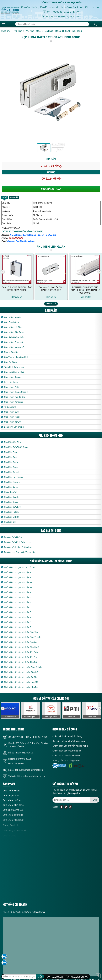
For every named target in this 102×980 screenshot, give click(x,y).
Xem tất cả (51, 304)
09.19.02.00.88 (55, 12)
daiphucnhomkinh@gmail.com (21, 241)
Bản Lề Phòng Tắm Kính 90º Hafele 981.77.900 (17, 289)
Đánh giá (14, 197)
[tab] (4, 197)
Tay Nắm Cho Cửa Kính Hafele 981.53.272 (51, 289)
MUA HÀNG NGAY (51, 189)
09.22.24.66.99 (71, 12)
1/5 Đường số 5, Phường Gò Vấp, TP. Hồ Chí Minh (33, 235)
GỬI (40, 977)
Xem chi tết (17, 297)
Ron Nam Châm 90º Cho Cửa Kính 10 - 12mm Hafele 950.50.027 (85, 290)
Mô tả (4, 197)
